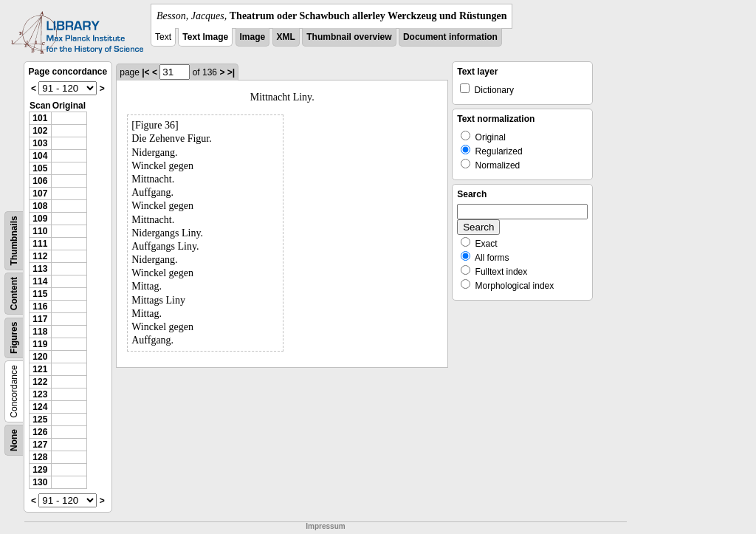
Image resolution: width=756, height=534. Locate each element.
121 (40, 369)
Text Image (205, 37)
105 (40, 168)
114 (40, 281)
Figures (14, 338)
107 (40, 194)
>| (231, 72)
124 (40, 407)
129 (40, 470)
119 (40, 344)
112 (40, 256)
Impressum (325, 526)
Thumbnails (14, 240)
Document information (450, 37)
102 (40, 131)
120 (40, 357)
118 (40, 332)
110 (40, 231)
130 (40, 482)
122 (40, 382)
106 (40, 181)
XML (286, 37)
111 (40, 244)
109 (40, 219)
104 (40, 156)
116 (40, 307)
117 (40, 319)
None (14, 440)
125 (40, 420)
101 (40, 118)
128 (40, 457)
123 (40, 394)
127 (40, 445)
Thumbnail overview (349, 37)
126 (40, 432)
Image (253, 37)
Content (14, 294)
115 (40, 294)
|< (145, 72)
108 (40, 206)
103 (40, 143)
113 (40, 269)
